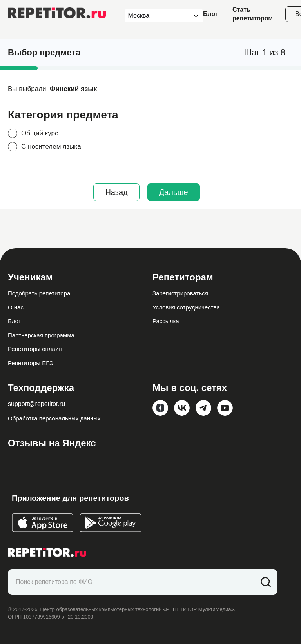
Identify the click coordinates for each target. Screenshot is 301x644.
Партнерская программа (41, 335)
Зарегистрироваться (180, 293)
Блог (210, 14)
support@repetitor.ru (36, 404)
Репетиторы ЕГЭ (31, 363)
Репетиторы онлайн (35, 349)
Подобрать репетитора (39, 293)
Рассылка (166, 321)
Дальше (174, 192)
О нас (16, 307)
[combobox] (157, 16)
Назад (116, 192)
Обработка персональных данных (54, 418)
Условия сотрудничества (186, 307)
